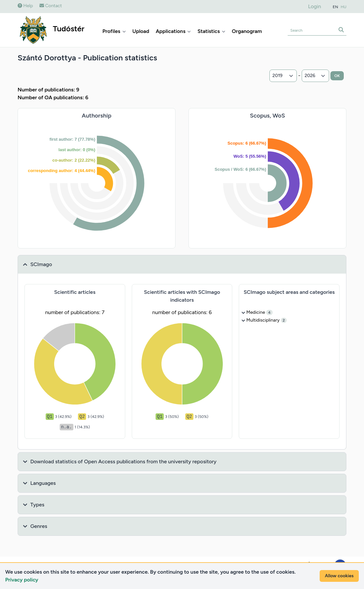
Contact (51, 6)
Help (25, 6)
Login (315, 6)
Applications (173, 31)
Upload (141, 31)
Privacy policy (22, 580)
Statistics (211, 31)
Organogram (247, 31)
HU (344, 7)
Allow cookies (339, 576)
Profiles (114, 31)
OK (337, 76)
